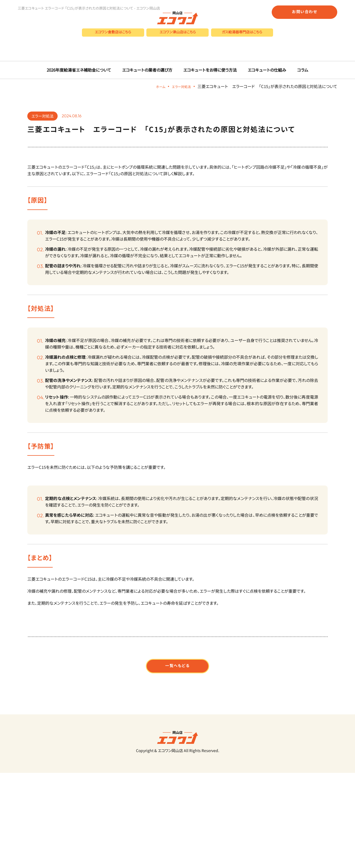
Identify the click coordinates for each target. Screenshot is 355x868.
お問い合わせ (304, 11)
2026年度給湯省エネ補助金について (84, 136)
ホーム (155, 152)
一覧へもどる (178, 736)
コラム (296, 136)
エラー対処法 (179, 152)
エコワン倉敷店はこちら (113, 37)
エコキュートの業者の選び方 (149, 136)
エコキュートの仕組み (262, 136)
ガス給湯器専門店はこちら (242, 37)
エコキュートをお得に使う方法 (208, 136)
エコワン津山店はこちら (178, 37)
